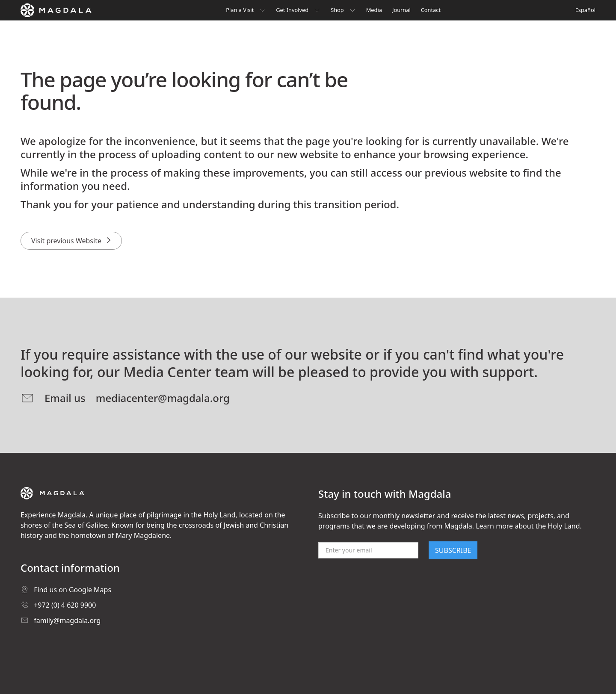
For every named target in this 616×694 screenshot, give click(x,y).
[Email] (368, 550)
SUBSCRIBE (453, 550)
